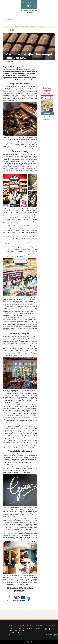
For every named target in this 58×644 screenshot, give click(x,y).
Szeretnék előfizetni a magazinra (47, 118)
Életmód (11, 635)
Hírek (10, 628)
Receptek (11, 633)
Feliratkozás (39, 628)
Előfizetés (30, 628)
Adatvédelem (21, 635)
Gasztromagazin (13, 631)
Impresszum (21, 628)
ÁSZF (20, 633)
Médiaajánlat (21, 631)
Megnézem (47, 114)
